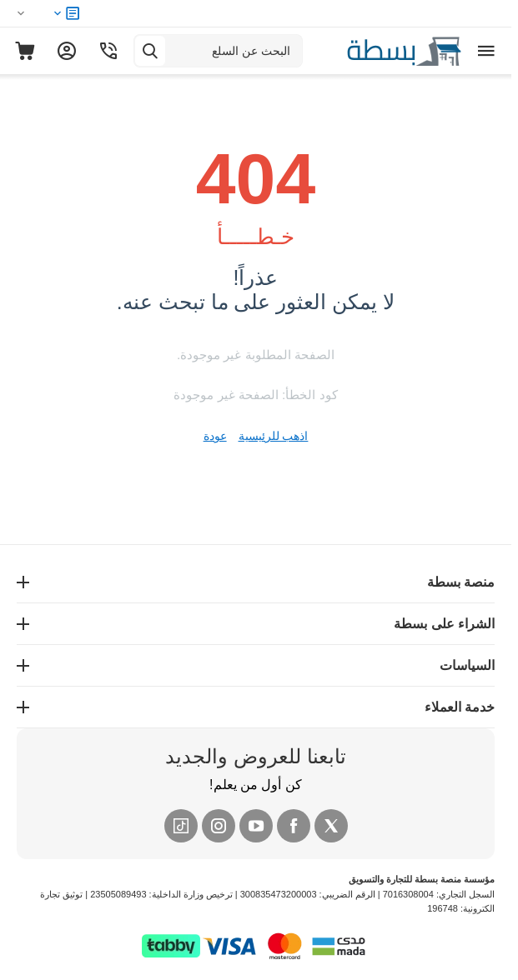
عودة (215, 436)
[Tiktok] (181, 826)
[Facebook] (294, 826)
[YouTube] (256, 826)
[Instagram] (219, 826)
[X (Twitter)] (331, 826)
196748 (443, 908)
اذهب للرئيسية (274, 436)
